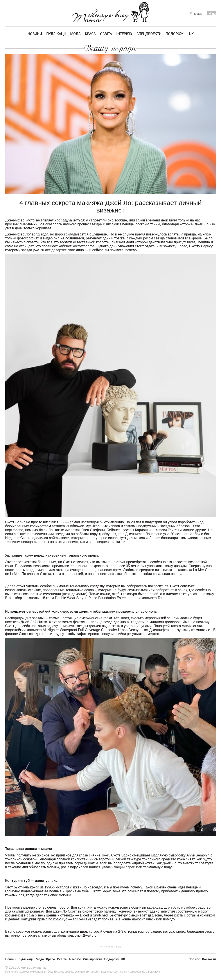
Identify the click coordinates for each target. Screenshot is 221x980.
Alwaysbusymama (31, 967)
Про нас (194, 959)
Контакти (209, 959)
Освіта (106, 34)
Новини (35, 34)
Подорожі (175, 34)
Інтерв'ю (124, 34)
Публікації (56, 34)
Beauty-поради (110, 48)
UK (191, 34)
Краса (90, 34)
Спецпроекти (149, 34)
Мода (75, 34)
